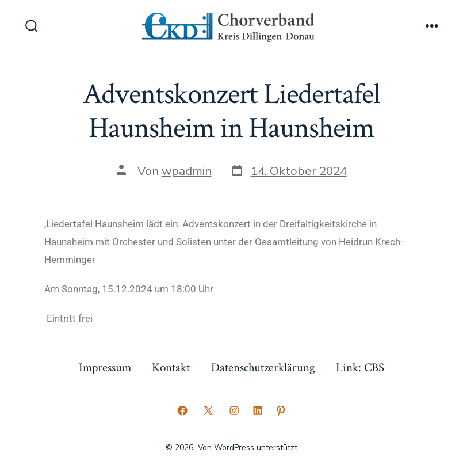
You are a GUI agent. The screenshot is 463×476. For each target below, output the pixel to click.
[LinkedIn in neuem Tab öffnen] (258, 410)
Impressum (105, 368)
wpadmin (187, 171)
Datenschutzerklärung (263, 368)
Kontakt (171, 368)
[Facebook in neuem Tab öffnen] (182, 410)
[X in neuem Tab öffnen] (208, 410)
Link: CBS (360, 368)
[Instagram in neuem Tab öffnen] (234, 410)
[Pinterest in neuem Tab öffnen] (281, 410)
